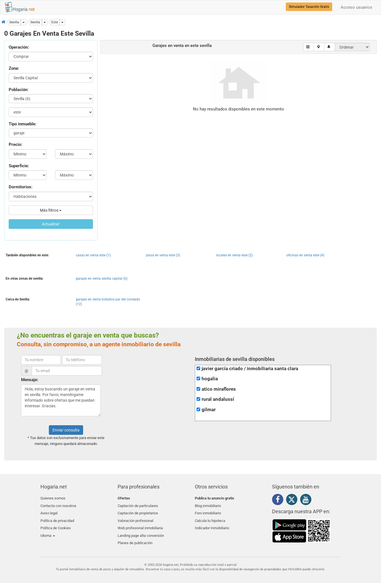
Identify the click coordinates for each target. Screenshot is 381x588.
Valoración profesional (135, 518)
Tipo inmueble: (22, 124)
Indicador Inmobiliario (212, 525)
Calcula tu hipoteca (210, 518)
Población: (19, 90)
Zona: (14, 68)
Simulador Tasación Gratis (309, 7)
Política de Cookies (56, 525)
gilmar (209, 410)
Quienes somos (53, 498)
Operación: (19, 47)
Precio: (15, 144)
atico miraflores (219, 389)
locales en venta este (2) (234, 255)
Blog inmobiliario (208, 505)
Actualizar (51, 224)
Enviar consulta (66, 430)
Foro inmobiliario (208, 511)
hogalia (210, 379)
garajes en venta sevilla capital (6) (102, 279)
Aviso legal (49, 511)
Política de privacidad (57, 518)
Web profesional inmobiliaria (140, 525)
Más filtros (51, 210)
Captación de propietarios (138, 511)
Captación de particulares (138, 505)
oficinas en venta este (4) (305, 255)
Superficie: (19, 166)
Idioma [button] (48, 531)
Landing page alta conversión (141, 531)
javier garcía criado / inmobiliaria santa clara (250, 369)
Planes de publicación (135, 538)
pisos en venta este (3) (163, 255)
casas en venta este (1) (93, 255)
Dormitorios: (20, 187)
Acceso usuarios (356, 7)
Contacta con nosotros (58, 505)
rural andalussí (218, 399)
